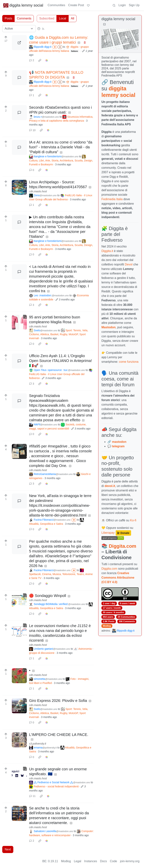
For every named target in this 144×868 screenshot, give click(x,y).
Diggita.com (122, 546)
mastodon (119, 442)
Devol (129, 264)
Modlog (107, 626)
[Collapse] (104, 24)
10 (32, 130)
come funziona (129, 362)
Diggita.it (107, 251)
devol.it (110, 486)
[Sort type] (19, 29)
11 (32, 796)
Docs (103, 861)
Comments (24, 18)
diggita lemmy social (23, 5)
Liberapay (108, 533)
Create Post (76, 5)
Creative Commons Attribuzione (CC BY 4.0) (118, 578)
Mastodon (109, 327)
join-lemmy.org (130, 861)
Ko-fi (133, 520)
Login (122, 5)
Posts (8, 18)
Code (113, 861)
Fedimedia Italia (112, 199)
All (73, 18)
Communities (56, 5)
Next (8, 849)
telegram (118, 446)
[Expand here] (19, 187)
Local (62, 18)
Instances (91, 861)
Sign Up (134, 5)
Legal (78, 861)
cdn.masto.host (38, 191)
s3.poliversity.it (38, 744)
